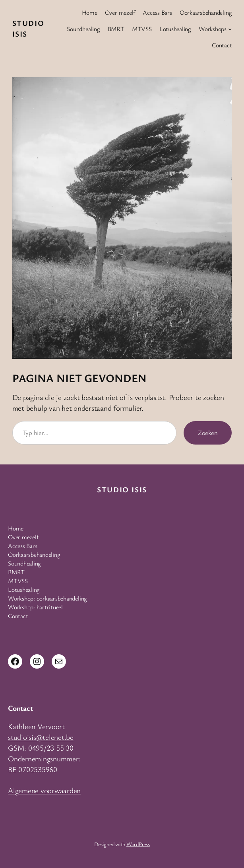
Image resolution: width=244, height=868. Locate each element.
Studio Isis (122, 490)
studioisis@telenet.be (41, 737)
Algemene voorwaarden (44, 790)
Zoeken (208, 433)
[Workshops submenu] (230, 29)
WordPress (138, 844)
